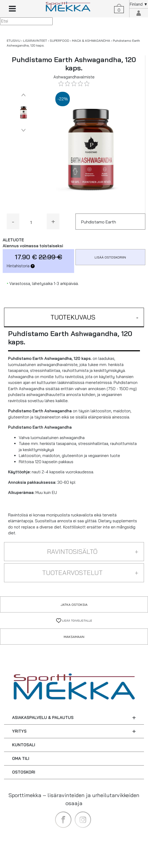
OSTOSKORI (24, 772)
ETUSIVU (14, 41)
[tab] (74, 317)
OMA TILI (21, 758)
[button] (74, 317)
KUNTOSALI (24, 745)
